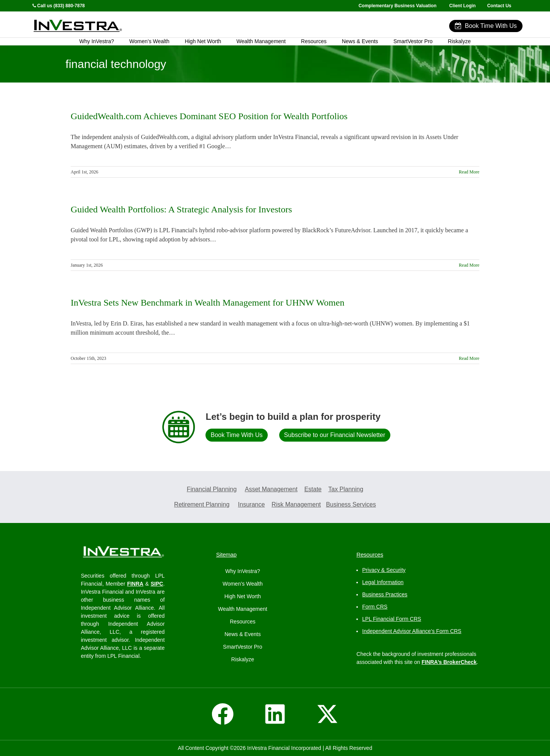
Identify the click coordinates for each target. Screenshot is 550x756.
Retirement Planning (202, 504)
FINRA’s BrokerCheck (449, 662)
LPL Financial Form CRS (391, 619)
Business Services (351, 504)
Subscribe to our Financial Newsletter (335, 435)
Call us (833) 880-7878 (59, 6)
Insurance (251, 504)
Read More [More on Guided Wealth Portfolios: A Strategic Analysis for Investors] (469, 265)
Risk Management (296, 504)
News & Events (360, 41)
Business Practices (385, 594)
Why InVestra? (97, 41)
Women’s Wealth (150, 41)
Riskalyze (459, 41)
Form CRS (375, 607)
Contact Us (500, 6)
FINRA (135, 584)
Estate (313, 489)
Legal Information (383, 582)
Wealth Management (261, 41)
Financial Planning (212, 489)
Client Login (462, 6)
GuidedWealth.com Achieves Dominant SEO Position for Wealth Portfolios (209, 116)
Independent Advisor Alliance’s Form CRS (412, 631)
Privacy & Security (384, 570)
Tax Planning (346, 489)
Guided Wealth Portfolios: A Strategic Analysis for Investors (181, 209)
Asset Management (271, 489)
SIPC (157, 584)
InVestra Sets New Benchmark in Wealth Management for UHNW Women (208, 303)
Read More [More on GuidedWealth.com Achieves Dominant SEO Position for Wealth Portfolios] (469, 172)
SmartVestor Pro (413, 41)
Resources (314, 41)
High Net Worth (203, 41)
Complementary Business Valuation (398, 6)
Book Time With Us (486, 26)
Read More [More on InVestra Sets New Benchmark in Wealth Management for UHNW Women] (469, 358)
